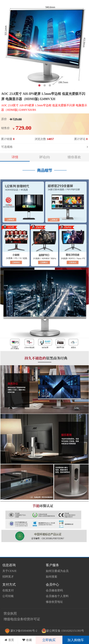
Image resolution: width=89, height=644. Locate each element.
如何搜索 (52, 577)
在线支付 (8, 590)
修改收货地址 (54, 602)
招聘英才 (8, 577)
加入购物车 (76, 640)
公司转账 (8, 596)
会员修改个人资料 (57, 596)
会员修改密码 (54, 590)
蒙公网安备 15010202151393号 (63, 631)
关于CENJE (9, 571)
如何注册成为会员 (57, 571)
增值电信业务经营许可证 (22, 619)
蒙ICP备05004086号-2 (21, 631)
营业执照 (10, 614)
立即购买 (49, 640)
